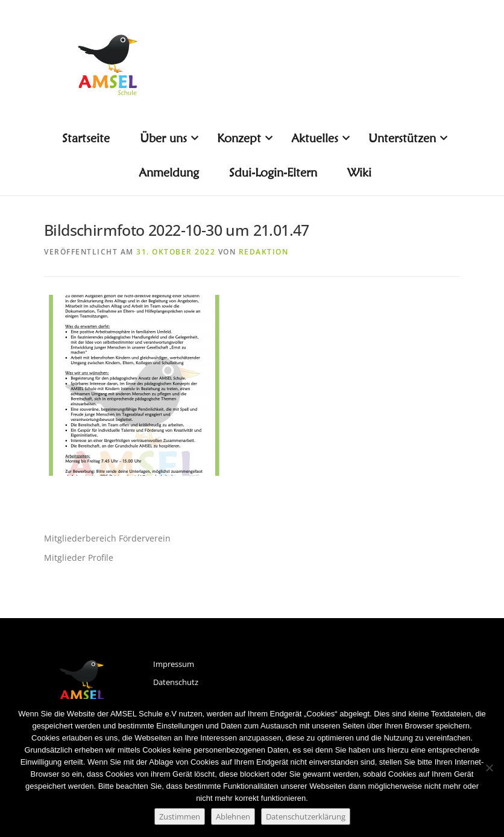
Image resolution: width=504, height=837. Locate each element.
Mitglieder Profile (79, 557)
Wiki (359, 172)
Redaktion (264, 252)
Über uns (168, 138)
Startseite (86, 138)
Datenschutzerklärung (306, 816)
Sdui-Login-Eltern (273, 172)
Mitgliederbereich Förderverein (107, 538)
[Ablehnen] (489, 768)
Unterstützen (407, 138)
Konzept (244, 138)
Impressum (174, 664)
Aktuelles (319, 138)
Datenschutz (176, 682)
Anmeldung (169, 172)
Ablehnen (233, 816)
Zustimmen (180, 816)
